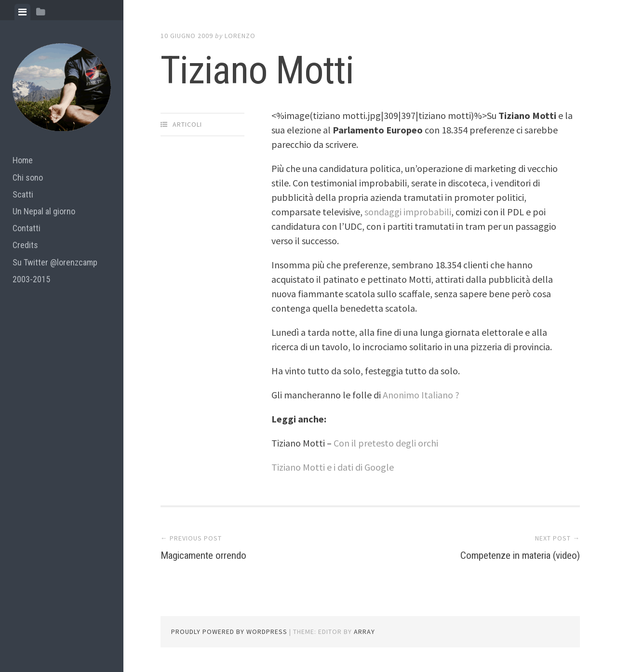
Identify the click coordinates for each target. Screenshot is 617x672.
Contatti (27, 228)
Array (364, 632)
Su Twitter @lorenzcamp (55, 262)
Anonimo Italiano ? (421, 395)
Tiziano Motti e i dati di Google (333, 467)
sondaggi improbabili (408, 212)
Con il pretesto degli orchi (386, 443)
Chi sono (28, 178)
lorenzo (240, 36)
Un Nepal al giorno (44, 211)
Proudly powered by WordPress (229, 632)
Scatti (23, 194)
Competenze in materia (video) (503, 554)
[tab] (22, 12)
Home (23, 160)
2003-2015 (31, 279)
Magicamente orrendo (215, 554)
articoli (187, 124)
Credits (25, 245)
